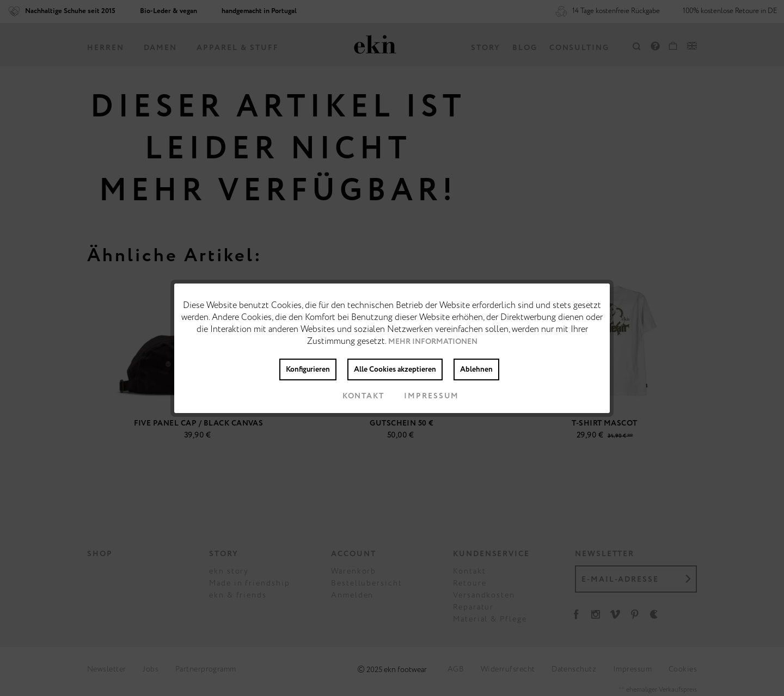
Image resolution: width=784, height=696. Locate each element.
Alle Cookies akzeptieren (395, 369)
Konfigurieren (308, 369)
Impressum (423, 396)
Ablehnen (476, 369)
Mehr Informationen (433, 342)
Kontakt (355, 396)
